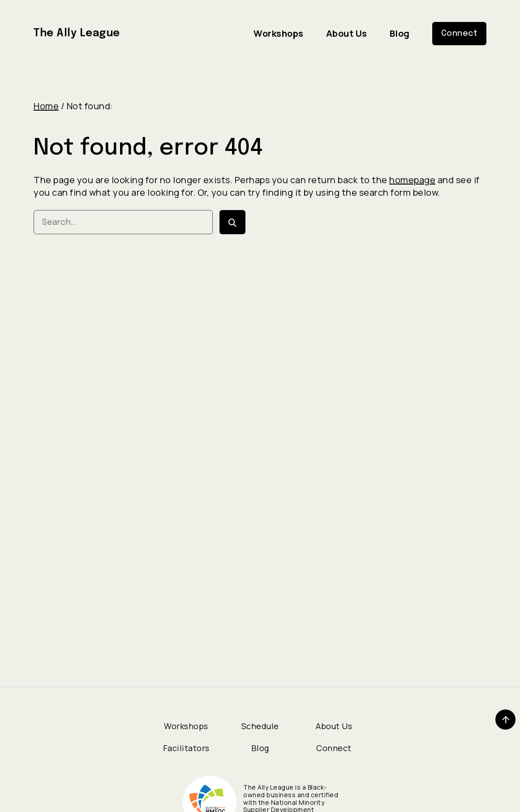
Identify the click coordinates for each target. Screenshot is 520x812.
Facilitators (186, 748)
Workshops (186, 726)
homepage (412, 180)
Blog (260, 748)
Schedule (260, 726)
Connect (334, 748)
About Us (334, 726)
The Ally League (79, 34)
